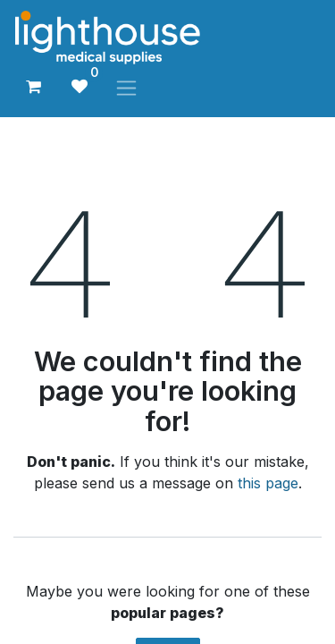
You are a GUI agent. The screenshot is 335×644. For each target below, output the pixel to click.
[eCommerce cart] (33, 87)
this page (268, 483)
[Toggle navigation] (126, 87)
